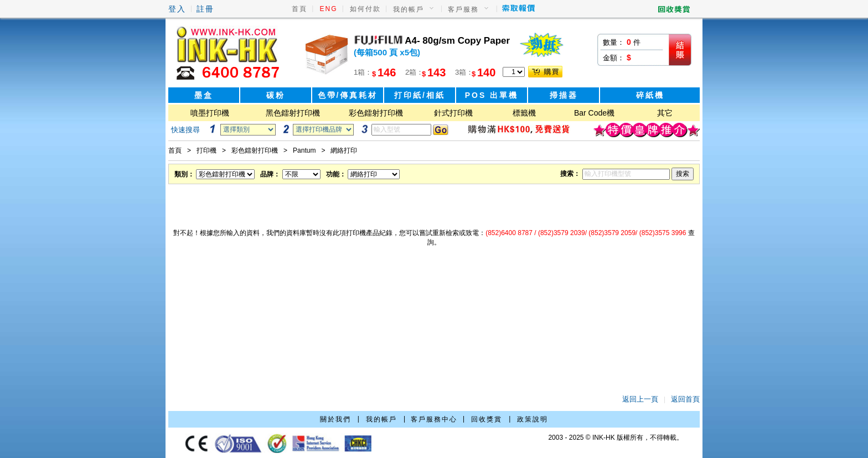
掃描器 (564, 95)
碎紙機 (650, 95)
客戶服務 (463, 9)
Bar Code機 (594, 113)
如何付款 (365, 9)
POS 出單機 (492, 95)
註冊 (205, 9)
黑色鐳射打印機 (293, 113)
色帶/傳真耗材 (348, 95)
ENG (329, 9)
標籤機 (524, 113)
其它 (665, 113)
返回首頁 (685, 399)
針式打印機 (453, 113)
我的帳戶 (409, 9)
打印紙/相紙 (420, 95)
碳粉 (276, 95)
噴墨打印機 (210, 113)
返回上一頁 (640, 399)
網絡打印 (344, 150)
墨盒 (204, 95)
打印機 (206, 150)
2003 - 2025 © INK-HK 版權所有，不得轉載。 (616, 438)
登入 (177, 9)
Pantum (304, 150)
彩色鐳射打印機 (376, 113)
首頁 (299, 9)
